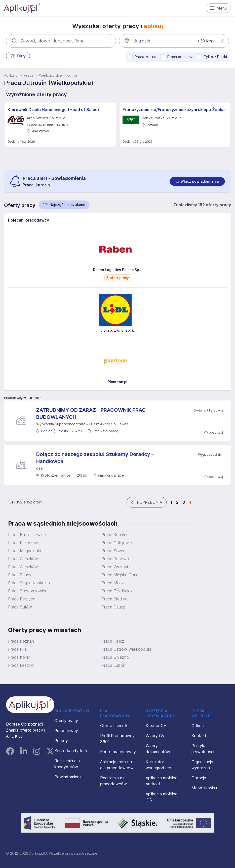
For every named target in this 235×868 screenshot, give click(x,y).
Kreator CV (156, 726)
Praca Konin (19, 657)
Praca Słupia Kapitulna (29, 583)
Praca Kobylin (114, 535)
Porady (61, 741)
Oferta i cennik (114, 726)
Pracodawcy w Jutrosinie (23, 398)
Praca (29, 75)
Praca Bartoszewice (27, 535)
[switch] (197, 181)
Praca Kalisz (113, 641)
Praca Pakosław (23, 543)
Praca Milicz (113, 583)
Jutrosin (74, 75)
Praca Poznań (21, 641)
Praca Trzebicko (117, 591)
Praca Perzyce (22, 599)
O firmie (199, 726)
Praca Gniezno (115, 657)
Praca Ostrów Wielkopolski (126, 649)
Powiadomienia (68, 777)
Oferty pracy (66, 721)
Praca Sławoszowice (28, 591)
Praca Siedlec (114, 599)
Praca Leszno (21, 665)
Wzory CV (155, 736)
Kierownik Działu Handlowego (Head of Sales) (53, 110)
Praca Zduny (20, 575)
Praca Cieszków (23, 559)
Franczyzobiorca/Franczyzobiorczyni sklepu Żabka (174, 110)
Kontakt (199, 736)
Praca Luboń (113, 665)
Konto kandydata (71, 751)
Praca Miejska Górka (121, 575)
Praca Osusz (113, 607)
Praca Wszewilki (116, 567)
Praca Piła (17, 649)
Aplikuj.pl (11, 75)
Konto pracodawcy (118, 752)
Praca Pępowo (115, 559)
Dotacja (199, 778)
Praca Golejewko (117, 543)
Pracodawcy (66, 731)
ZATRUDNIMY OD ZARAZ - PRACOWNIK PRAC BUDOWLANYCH (91, 414)
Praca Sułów (20, 607)
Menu (219, 8)
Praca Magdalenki (24, 551)
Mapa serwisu (204, 788)
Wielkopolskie (50, 75)
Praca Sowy (113, 551)
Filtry (18, 56)
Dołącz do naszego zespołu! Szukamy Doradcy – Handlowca (95, 458)
